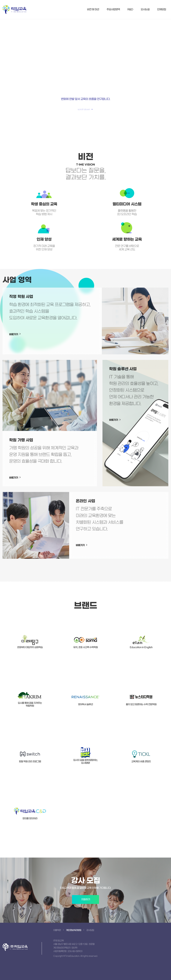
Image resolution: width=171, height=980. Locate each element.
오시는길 (145, 9)
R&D (130, 9)
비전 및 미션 (93, 9)
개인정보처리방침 (74, 930)
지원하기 (86, 899)
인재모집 (162, 9)
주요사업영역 (113, 9)
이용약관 (57, 930)
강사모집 (90, 930)
